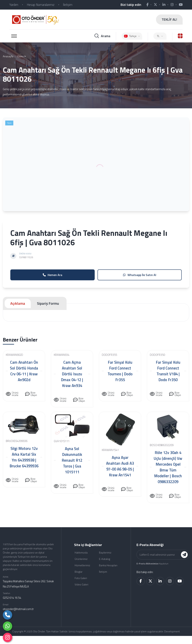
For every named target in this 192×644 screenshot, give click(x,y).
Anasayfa (8, 56)
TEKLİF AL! (169, 19)
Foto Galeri (81, 578)
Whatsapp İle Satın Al (140, 275)
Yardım (14, 5)
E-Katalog (105, 559)
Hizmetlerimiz (82, 565)
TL (160, 36)
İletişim (68, 5)
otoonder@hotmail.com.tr (18, 609)
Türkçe (132, 36)
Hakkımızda (81, 552)
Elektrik (22, 56)
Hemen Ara (52, 275)
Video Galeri (81, 584)
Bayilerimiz (105, 552)
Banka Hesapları (108, 565)
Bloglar (79, 572)
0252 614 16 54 (12, 598)
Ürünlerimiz (81, 559)
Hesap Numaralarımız (41, 5)
